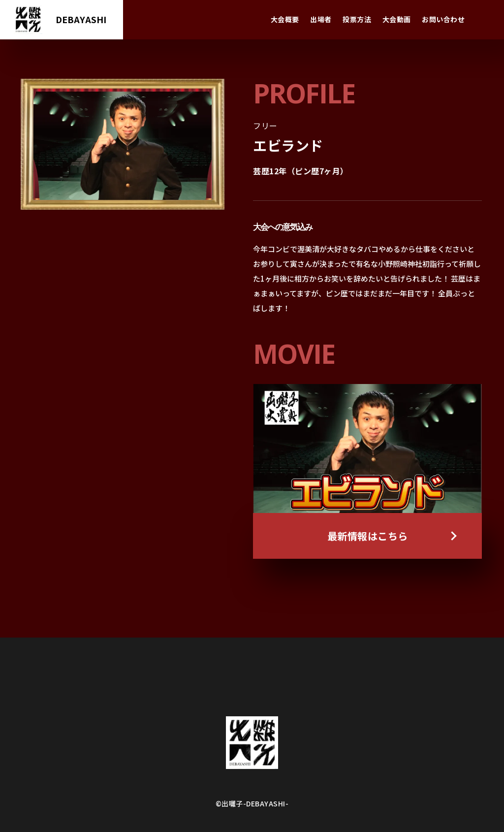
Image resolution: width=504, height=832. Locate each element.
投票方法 (357, 19)
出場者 (321, 19)
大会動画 (397, 19)
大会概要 (285, 19)
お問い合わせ (443, 19)
